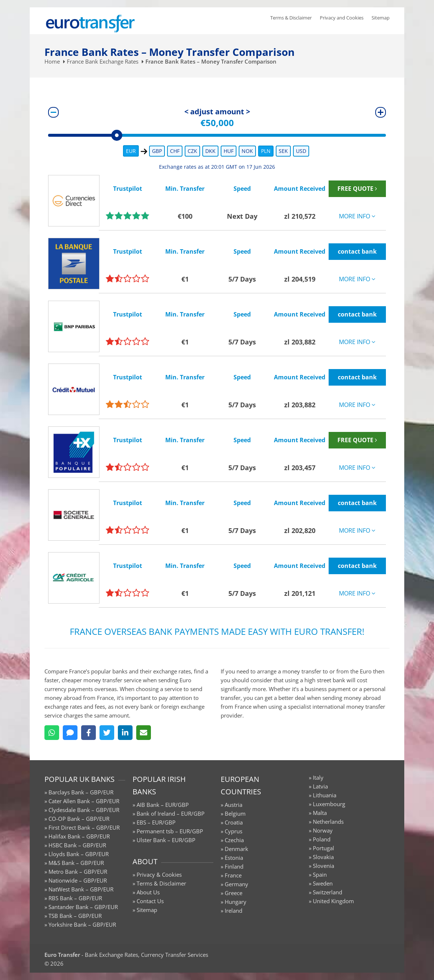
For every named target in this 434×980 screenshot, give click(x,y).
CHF (175, 151)
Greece (234, 893)
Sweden (323, 883)
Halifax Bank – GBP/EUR (79, 836)
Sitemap (381, 18)
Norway (323, 830)
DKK (210, 151)
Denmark (236, 849)
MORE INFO (357, 216)
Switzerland (328, 892)
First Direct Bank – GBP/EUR (84, 827)
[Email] (144, 733)
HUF (229, 151)
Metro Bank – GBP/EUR (78, 872)
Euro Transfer (62, 955)
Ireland (234, 911)
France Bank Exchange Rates (103, 61)
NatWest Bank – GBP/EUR (81, 889)
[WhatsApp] (52, 733)
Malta (320, 813)
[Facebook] (88, 733)
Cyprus (234, 831)
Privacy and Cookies (342, 18)
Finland (234, 866)
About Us (148, 892)
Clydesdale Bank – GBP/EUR (84, 810)
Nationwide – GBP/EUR (78, 880)
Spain (320, 875)
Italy (318, 777)
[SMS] (70, 733)
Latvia (320, 786)
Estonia (234, 858)
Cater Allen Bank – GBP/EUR (84, 801)
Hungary (236, 902)
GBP (157, 151)
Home (52, 61)
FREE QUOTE (357, 189)
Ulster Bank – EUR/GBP (166, 840)
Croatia (234, 822)
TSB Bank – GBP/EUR (75, 916)
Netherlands (328, 822)
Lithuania (325, 795)
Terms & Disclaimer (291, 18)
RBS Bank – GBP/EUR (75, 898)
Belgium (235, 813)
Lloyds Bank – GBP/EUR (79, 854)
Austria (234, 805)
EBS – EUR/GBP (156, 822)
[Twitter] (107, 733)
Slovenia (323, 866)
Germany (236, 884)
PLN (266, 151)
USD (301, 151)
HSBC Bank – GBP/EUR (77, 845)
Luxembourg (329, 804)
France (233, 875)
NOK (247, 151)
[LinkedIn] (125, 733)
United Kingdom (333, 901)
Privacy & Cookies (159, 875)
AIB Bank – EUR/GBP (163, 805)
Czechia (234, 840)
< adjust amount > (217, 112)
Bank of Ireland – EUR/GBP (171, 813)
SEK (283, 151)
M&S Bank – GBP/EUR (76, 863)
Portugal (323, 848)
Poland (322, 839)
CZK (192, 151)
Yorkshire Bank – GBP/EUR (82, 924)
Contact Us (150, 901)
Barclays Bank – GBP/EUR (81, 792)
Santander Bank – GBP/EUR (83, 907)
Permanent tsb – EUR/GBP (170, 831)
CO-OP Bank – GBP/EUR (79, 819)
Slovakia (323, 857)
